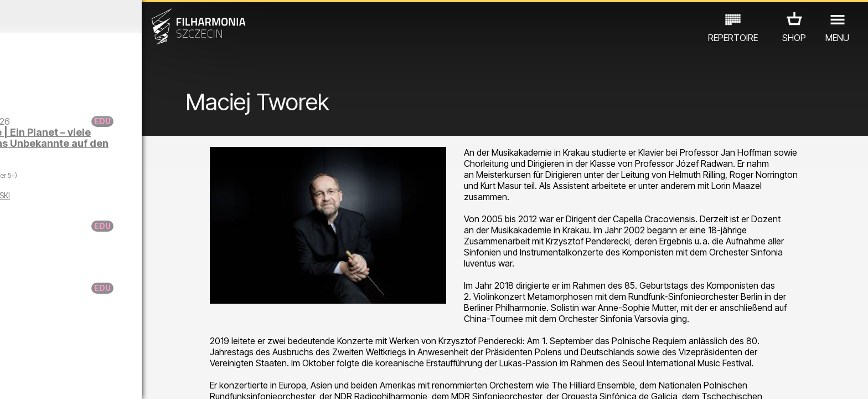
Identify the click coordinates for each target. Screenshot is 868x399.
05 (84, 380)
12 (207, 380)
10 (172, 380)
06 (101, 380)
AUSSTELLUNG (131, 351)
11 (189, 380)
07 (119, 380)
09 (154, 380)
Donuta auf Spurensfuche (105, 293)
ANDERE (190, 351)
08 (137, 380)
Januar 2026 (113, 17)
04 (66, 380)
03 (48, 380)
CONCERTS (37, 351)
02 (31, 380)
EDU (81, 351)
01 (13, 380)
